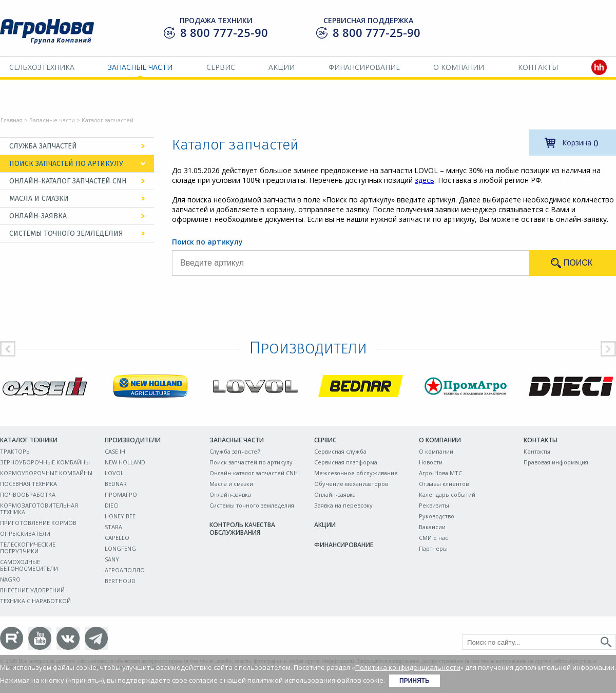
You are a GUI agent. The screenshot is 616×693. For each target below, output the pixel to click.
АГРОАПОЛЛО (125, 570)
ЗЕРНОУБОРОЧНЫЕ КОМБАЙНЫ (45, 462)
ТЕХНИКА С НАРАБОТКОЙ (35, 601)
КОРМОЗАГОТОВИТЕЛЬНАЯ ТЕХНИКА (39, 509)
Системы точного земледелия (66, 233)
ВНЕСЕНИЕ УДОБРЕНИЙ (32, 590)
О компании (459, 67)
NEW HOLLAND (125, 462)
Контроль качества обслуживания (242, 529)
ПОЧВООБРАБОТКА (28, 494)
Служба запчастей (43, 146)
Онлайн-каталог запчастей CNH (68, 181)
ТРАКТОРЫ (15, 451)
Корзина (580, 143)
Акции (282, 67)
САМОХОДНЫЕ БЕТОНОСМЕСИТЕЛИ (29, 565)
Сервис (221, 67)
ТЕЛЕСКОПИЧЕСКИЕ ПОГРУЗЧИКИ (28, 548)
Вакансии (432, 527)
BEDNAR (116, 484)
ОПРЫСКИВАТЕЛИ (25, 533)
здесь (425, 180)
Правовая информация (556, 462)
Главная (12, 120)
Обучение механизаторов (351, 484)
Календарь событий (447, 494)
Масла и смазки (39, 199)
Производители (133, 440)
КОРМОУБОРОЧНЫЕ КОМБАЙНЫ (46, 473)
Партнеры (433, 548)
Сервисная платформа (346, 462)
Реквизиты (434, 505)
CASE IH (115, 451)
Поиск (578, 263)
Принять (415, 681)
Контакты (538, 67)
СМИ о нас (434, 538)
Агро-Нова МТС (440, 473)
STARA (113, 527)
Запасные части (140, 67)
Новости (431, 462)
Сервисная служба (340, 451)
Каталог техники (29, 440)
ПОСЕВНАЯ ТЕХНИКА (28, 484)
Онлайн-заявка (38, 216)
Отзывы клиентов (444, 484)
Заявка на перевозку (343, 505)
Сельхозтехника (42, 67)
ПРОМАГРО (121, 494)
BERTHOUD (120, 581)
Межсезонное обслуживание (356, 473)
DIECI (112, 505)
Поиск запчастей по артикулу (66, 164)
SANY (112, 559)
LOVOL (114, 473)
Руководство (437, 516)
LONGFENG (120, 548)
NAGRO (10, 579)
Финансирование (364, 67)
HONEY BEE (120, 516)
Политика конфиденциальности (408, 667)
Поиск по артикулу (207, 242)
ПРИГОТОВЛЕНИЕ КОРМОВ (38, 523)
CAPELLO (117, 538)
